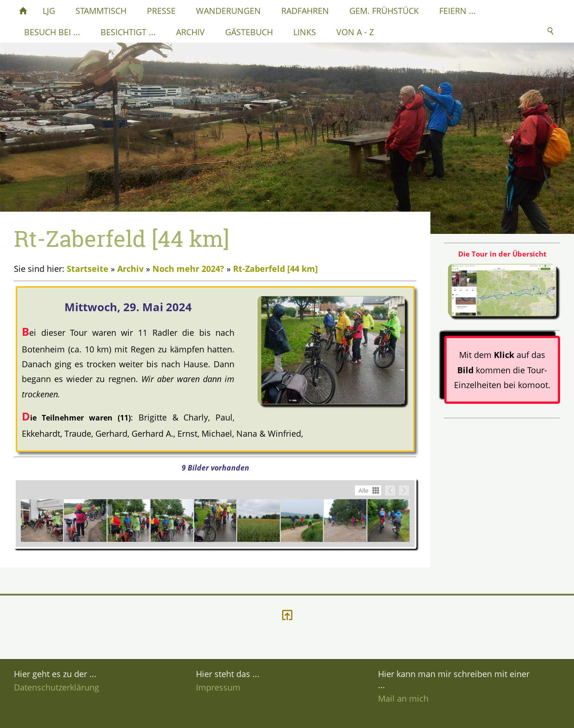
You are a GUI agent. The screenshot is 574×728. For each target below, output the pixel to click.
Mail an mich (403, 698)
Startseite (88, 269)
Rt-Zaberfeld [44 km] (275, 269)
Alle (363, 490)
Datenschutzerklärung (57, 687)
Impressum (218, 687)
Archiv (130, 269)
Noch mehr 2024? (188, 269)
